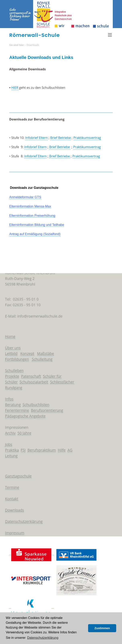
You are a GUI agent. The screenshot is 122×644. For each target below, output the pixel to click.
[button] (84, 628)
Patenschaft (30, 375)
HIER (15, 88)
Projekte (10, 375)
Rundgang (12, 387)
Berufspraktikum (41, 452)
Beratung (11, 405)
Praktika (10, 452)
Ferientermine (16, 411)
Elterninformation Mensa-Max (30, 206)
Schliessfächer (62, 381)
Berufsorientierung (46, 411)
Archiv (9, 434)
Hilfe (62, 452)
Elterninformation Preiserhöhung (32, 216)
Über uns (11, 346)
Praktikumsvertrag (87, 138)
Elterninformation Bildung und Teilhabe (37, 225)
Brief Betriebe (60, 138)
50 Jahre (23, 434)
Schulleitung (41, 358)
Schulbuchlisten (35, 405)
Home (9, 334)
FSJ (22, 452)
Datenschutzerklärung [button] (43, 638)
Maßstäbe (45, 352)
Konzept (26, 352)
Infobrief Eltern (37, 138)
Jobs (7, 446)
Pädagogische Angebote (24, 417)
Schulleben (13, 370)
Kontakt (10, 502)
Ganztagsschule (17, 478)
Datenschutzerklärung (23, 525)
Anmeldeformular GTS (25, 197)
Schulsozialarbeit (33, 381)
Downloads (33, 45)
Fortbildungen (16, 358)
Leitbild (10, 352)
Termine (11, 490)
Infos (8, 399)
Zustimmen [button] (102, 628)
